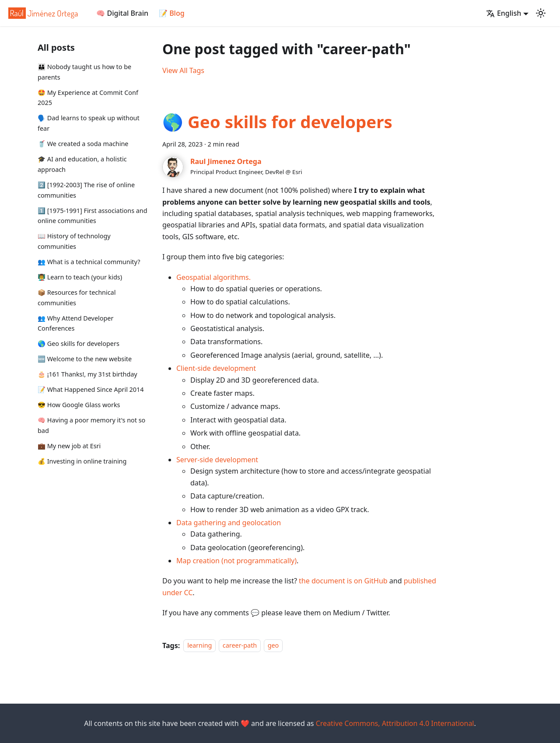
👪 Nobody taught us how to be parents (84, 72)
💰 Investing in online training (82, 461)
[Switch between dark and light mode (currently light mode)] (541, 13)
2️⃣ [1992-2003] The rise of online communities (86, 190)
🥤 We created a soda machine (83, 144)
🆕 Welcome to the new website (85, 359)
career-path (240, 646)
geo (273, 646)
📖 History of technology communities (74, 241)
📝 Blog (172, 13)
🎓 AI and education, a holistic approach (82, 164)
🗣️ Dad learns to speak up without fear (89, 123)
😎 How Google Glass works (79, 405)
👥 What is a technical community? (89, 262)
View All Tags (183, 70)
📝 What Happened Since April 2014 (91, 389)
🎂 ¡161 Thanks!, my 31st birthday (87, 374)
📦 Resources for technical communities (77, 298)
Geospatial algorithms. (213, 277)
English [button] (504, 13)
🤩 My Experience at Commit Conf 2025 (88, 98)
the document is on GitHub (343, 581)
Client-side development (216, 368)
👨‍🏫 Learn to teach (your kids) (80, 277)
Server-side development (217, 460)
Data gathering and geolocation (229, 523)
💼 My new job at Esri (69, 446)
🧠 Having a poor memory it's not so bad (91, 425)
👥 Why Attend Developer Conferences (75, 323)
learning (199, 646)
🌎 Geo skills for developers (79, 344)
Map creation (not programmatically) (236, 561)
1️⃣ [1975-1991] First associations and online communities (93, 216)
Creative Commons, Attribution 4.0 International (395, 723)
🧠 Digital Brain (122, 13)
